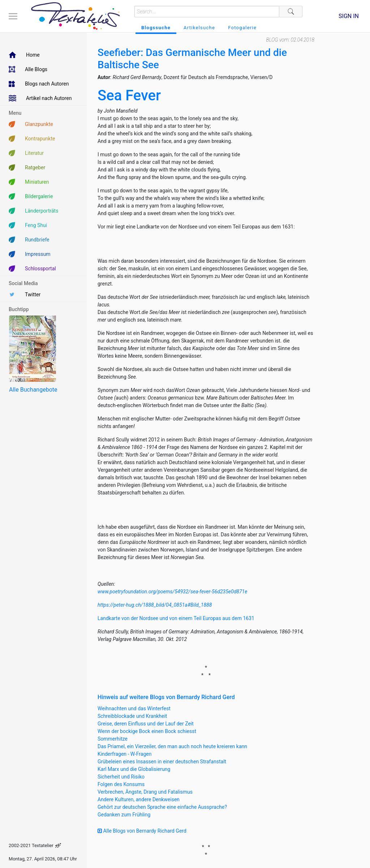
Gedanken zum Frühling (124, 815)
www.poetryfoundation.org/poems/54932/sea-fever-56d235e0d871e (172, 592)
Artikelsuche (199, 28)
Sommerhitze (113, 739)
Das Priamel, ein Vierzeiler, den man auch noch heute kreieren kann (172, 746)
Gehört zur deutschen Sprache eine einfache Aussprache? (162, 807)
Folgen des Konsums (121, 784)
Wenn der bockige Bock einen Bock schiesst (147, 731)
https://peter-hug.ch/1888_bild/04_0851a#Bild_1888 (155, 605)
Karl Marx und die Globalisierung (134, 769)
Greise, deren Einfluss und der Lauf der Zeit (146, 724)
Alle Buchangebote (33, 390)
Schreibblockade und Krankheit (132, 716)
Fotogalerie (242, 28)
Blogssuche (156, 28)
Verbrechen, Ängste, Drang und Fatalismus (145, 792)
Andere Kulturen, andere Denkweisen (139, 799)
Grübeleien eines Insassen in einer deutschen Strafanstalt (162, 762)
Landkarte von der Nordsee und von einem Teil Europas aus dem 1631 (176, 618)
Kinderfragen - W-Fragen (124, 754)
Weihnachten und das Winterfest (134, 708)
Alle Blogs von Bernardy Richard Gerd (142, 831)
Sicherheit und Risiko (121, 777)
